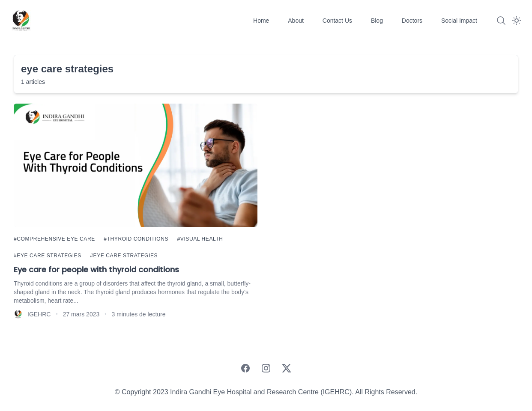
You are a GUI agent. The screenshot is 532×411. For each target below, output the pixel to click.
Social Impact (459, 21)
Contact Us (338, 21)
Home (262, 21)
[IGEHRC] (21, 21)
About (296, 21)
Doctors (413, 21)
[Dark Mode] (517, 21)
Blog (378, 21)
